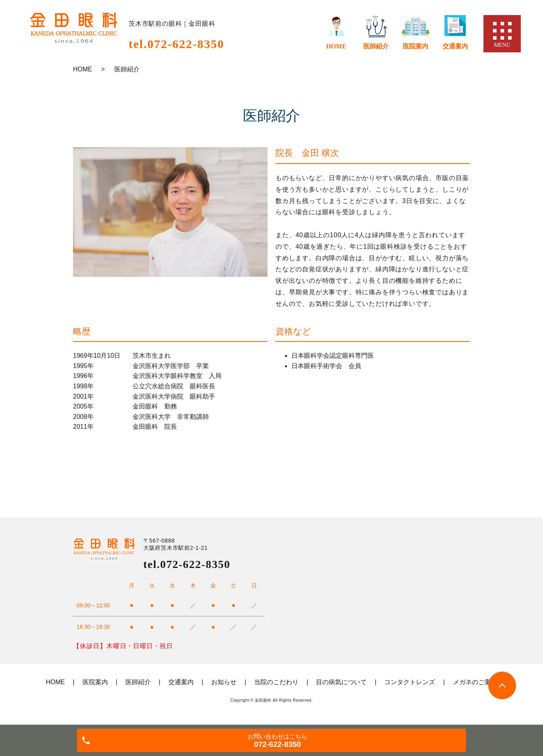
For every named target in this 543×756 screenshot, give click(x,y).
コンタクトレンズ (410, 682)
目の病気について (341, 682)
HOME (336, 46)
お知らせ (224, 682)
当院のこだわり (276, 682)
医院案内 (416, 46)
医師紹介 (376, 46)
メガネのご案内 (475, 682)
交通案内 (455, 46)
